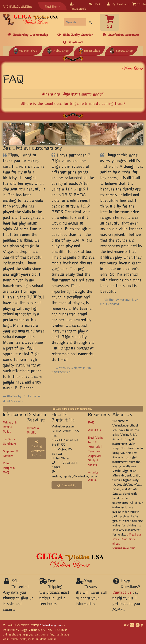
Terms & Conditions (10, 441)
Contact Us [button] (67, 485)
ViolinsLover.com (17, 6)
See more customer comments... (73, 409)
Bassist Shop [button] (121, 50)
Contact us (122, 592)
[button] (96, 4)
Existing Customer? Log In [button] (38, 449)
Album (92, 480)
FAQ (91, 422)
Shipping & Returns (10, 453)
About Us (94, 430)
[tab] (73, 94)
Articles (93, 472)
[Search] (75, 22)
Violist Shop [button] (58, 50)
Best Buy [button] (51, 6)
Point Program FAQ (9, 468)
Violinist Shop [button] (25, 50)
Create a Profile (33, 430)
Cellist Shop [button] (89, 50)
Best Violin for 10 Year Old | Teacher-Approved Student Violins (95, 451)
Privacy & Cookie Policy (10, 427)
